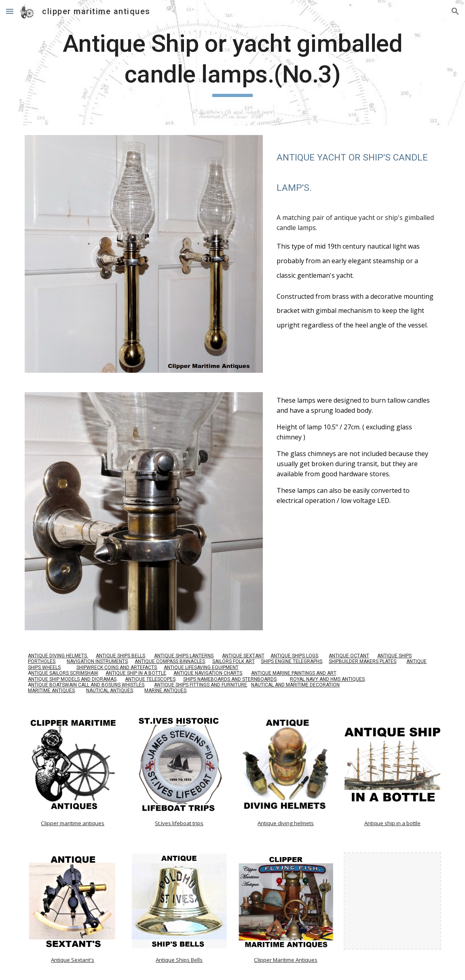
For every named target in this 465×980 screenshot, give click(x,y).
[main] (232, 62)
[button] (10, 11)
